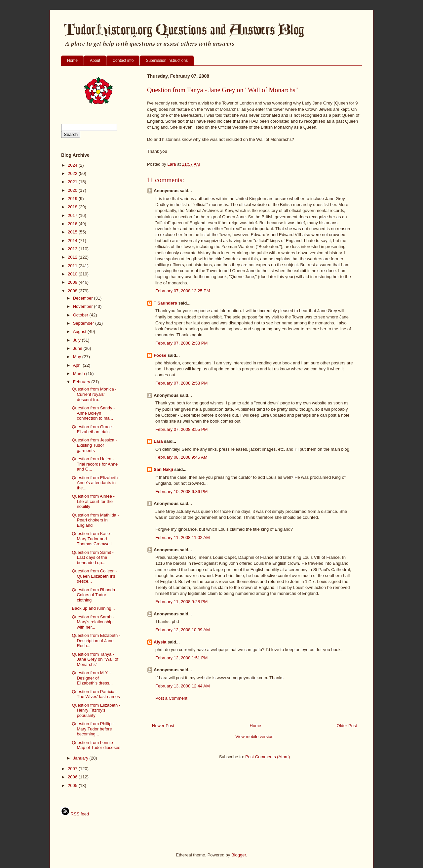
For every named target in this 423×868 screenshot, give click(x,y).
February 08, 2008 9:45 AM (181, 457)
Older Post (347, 726)
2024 (73, 165)
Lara (158, 441)
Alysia (160, 642)
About (95, 61)
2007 (73, 769)
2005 (73, 785)
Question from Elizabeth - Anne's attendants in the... (96, 483)
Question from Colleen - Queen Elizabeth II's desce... (94, 576)
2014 (73, 241)
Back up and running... (93, 608)
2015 (73, 232)
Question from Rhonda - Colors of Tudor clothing (95, 595)
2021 (73, 182)
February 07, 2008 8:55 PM (181, 429)
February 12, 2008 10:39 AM (183, 630)
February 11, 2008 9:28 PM (181, 602)
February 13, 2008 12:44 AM (183, 686)
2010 (73, 274)
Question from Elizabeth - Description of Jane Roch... (96, 641)
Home (72, 61)
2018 (73, 207)
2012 (73, 257)
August (80, 331)
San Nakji (163, 469)
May (78, 357)
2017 (73, 215)
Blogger (239, 855)
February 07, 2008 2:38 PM (181, 343)
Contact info (123, 61)
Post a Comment (171, 698)
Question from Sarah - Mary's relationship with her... (93, 622)
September (84, 323)
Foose (160, 355)
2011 (73, 266)
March (80, 373)
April (78, 365)
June (78, 348)
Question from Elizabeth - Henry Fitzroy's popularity (96, 710)
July (77, 340)
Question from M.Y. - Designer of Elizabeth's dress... (92, 678)
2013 (73, 249)
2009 (73, 282)
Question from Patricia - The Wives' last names (96, 694)
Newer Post (163, 726)
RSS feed (75, 814)
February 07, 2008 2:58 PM (181, 383)
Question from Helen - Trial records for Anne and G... (95, 464)
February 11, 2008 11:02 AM (183, 537)
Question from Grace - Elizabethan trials (93, 429)
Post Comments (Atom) (268, 757)
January (81, 758)
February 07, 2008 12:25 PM (183, 291)
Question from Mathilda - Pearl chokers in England (95, 520)
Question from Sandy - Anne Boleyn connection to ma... (93, 413)
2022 (73, 173)
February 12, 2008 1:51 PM (181, 658)
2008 (73, 291)
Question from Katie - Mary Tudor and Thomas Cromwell (92, 539)
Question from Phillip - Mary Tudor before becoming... (93, 729)
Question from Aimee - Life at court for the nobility (93, 501)
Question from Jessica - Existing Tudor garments (94, 445)
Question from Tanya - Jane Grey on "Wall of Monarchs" (95, 659)
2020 (73, 190)
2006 (73, 777)
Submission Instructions (167, 61)
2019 (73, 199)
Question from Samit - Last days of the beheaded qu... (93, 558)
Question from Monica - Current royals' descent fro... (94, 394)
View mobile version (254, 737)
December (84, 298)
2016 (73, 224)
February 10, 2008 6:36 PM (181, 492)
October (81, 315)
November (84, 306)
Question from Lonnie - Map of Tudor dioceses (96, 745)
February (82, 382)
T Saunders (165, 303)
